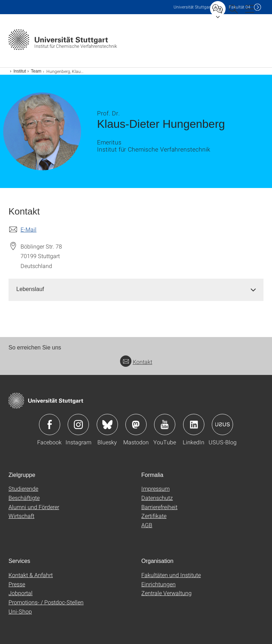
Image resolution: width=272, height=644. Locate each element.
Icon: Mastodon (136, 424)
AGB (147, 525)
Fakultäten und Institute (171, 575)
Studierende (23, 488)
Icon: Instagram (78, 424)
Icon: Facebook (50, 424)
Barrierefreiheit (159, 507)
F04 (240, 7)
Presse (17, 584)
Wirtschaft (21, 516)
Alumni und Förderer (34, 507)
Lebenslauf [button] (30, 289)
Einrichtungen (158, 584)
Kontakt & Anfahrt (31, 575)
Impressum (155, 488)
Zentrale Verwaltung (166, 593)
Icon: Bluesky (107, 424)
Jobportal (21, 593)
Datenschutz (157, 498)
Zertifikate (154, 516)
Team (36, 71)
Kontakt (136, 362)
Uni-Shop (20, 611)
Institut (20, 71)
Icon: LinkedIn (194, 424)
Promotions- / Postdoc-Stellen (46, 602)
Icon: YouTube (165, 424)
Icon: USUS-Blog (222, 424)
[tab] (136, 289)
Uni (193, 7)
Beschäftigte (24, 498)
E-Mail (29, 229)
